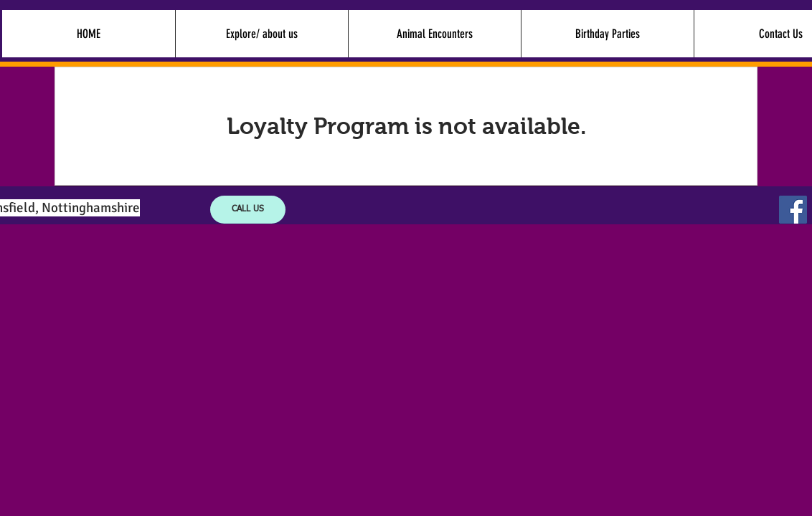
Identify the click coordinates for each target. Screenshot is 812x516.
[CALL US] (248, 210)
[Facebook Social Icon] (793, 210)
